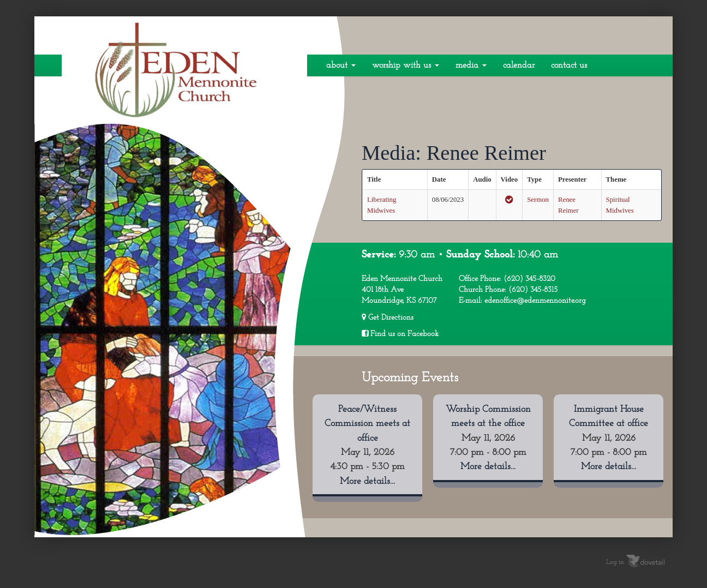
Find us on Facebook (400, 334)
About (341, 65)
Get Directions (388, 317)
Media (471, 65)
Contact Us (569, 65)
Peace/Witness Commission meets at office (367, 424)
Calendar (519, 65)
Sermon (538, 200)
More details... (367, 481)
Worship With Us (406, 65)
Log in (615, 562)
